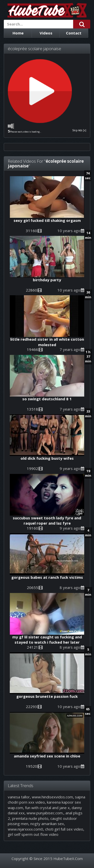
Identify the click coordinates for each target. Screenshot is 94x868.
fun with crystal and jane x (47, 808)
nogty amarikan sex (47, 824)
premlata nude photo (30, 818)
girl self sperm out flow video (33, 834)
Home (18, 33)
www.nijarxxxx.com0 (25, 829)
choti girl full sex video (64, 829)
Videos (46, 33)
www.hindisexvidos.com (52, 797)
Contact (74, 33)
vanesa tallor (19, 797)
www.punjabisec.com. (45, 813)
